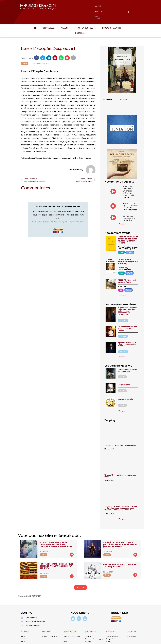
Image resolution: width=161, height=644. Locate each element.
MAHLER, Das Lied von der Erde (127, 270)
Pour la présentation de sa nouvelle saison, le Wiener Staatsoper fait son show (57, 555)
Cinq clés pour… (125, 374)
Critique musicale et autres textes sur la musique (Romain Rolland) (128, 229)
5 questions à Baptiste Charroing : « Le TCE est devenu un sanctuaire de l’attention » (128, 300)
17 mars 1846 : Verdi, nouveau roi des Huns (120, 465)
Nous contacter (106, 7)
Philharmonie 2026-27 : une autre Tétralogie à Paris (120, 555)
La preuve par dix (125, 388)
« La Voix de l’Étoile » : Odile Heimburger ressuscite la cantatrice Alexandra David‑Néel (56, 533)
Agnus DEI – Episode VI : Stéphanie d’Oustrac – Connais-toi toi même (129, 181)
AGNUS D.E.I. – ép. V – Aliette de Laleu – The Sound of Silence (130, 196)
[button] (66, 17)
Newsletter (77, 7)
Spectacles (49, 17)
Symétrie (123, 88)
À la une (66, 17)
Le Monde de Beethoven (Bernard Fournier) (128, 251)
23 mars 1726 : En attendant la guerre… (121, 434)
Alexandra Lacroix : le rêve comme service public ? (127, 333)
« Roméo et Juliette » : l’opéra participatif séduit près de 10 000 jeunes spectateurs (120, 533)
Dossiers (80, 22)
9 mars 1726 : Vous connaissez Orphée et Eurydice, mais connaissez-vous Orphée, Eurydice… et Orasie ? (121, 497)
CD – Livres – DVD (86, 17)
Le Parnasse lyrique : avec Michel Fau (129, 207)
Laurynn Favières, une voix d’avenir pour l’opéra (127, 317)
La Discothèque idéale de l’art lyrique (127, 360)
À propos (91, 7)
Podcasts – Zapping (113, 17)
